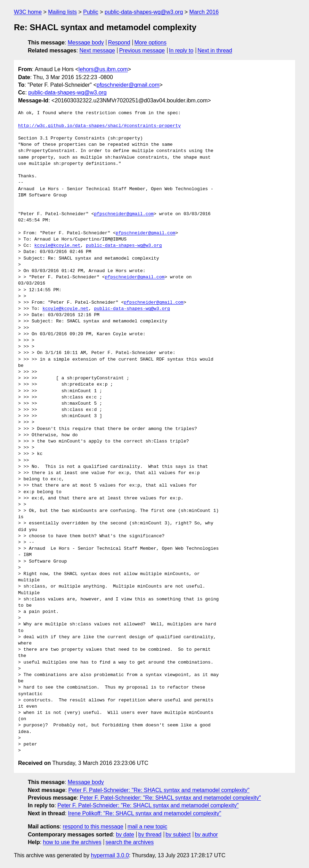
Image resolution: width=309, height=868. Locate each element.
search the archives (130, 842)
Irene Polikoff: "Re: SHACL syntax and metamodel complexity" (145, 813)
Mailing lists (62, 12)
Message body (86, 43)
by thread (150, 835)
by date (125, 835)
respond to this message (93, 827)
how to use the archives (72, 842)
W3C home (28, 12)
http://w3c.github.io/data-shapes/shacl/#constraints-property (99, 126)
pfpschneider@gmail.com (128, 85)
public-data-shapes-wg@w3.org (144, 12)
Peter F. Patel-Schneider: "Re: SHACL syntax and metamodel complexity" (159, 790)
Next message (97, 50)
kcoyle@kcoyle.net (58, 246)
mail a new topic (148, 827)
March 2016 (204, 12)
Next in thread (215, 50)
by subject (178, 835)
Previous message (142, 50)
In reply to (181, 50)
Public (91, 12)
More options (151, 43)
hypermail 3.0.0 (110, 855)
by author (206, 835)
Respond (119, 43)
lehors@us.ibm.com (103, 69)
